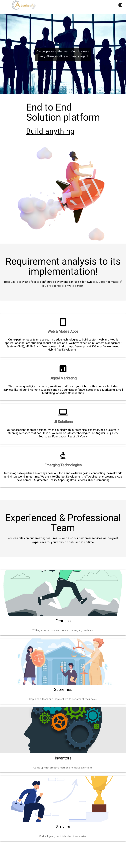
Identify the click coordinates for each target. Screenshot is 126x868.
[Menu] (6, 5)
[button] (120, 5)
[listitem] (63, 331)
